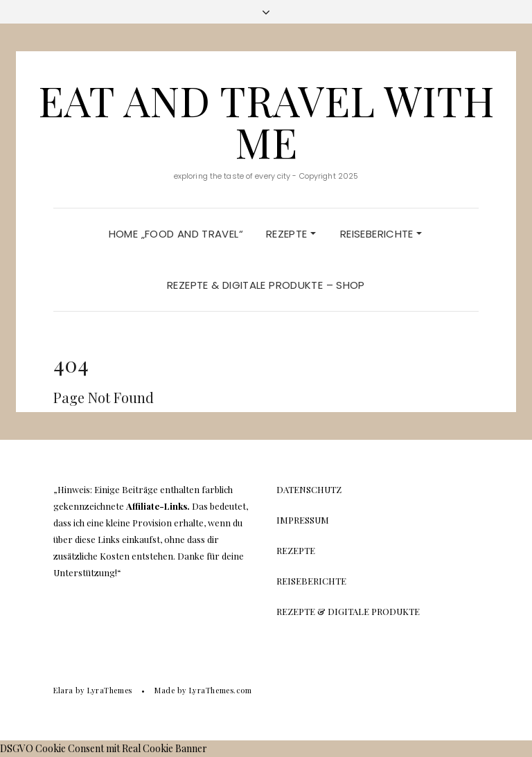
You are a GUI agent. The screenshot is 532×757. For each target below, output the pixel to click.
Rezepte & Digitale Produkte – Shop (266, 285)
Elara (63, 690)
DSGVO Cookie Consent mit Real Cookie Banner (104, 748)
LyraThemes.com (221, 690)
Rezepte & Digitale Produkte (348, 611)
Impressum (303, 520)
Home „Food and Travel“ (176, 234)
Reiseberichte (381, 234)
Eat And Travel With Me (266, 121)
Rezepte (291, 234)
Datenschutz (309, 489)
